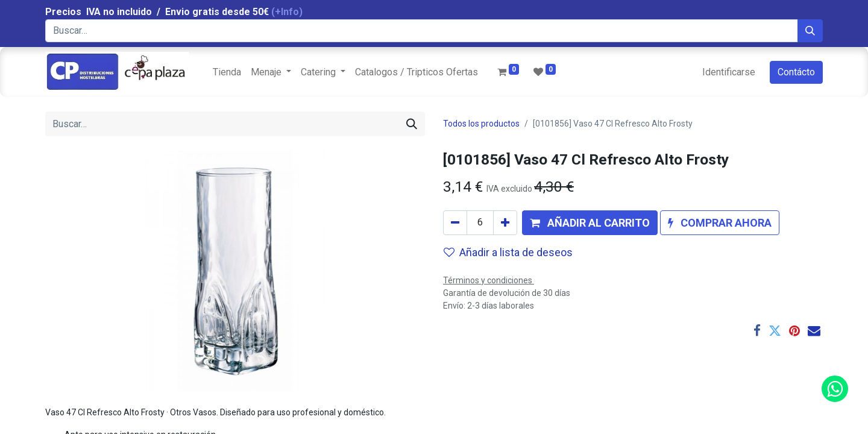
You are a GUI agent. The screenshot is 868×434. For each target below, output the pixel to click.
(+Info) (287, 12)
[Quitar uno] (455, 223)
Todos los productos (481, 124)
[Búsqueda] (810, 31)
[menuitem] (227, 72)
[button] (590, 223)
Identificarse (729, 72)
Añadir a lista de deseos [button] (508, 252)
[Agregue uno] (505, 223)
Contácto (796, 72)
